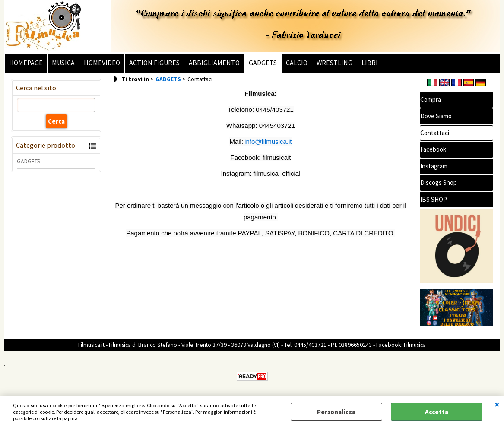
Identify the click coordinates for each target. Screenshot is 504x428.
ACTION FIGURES (154, 63)
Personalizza (336, 412)
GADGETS (263, 63)
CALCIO (297, 63)
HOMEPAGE (26, 63)
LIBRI (370, 63)
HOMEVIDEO (102, 63)
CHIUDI (497, 404)
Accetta (437, 412)
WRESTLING (334, 63)
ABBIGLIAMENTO (214, 63)
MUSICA (63, 63)
